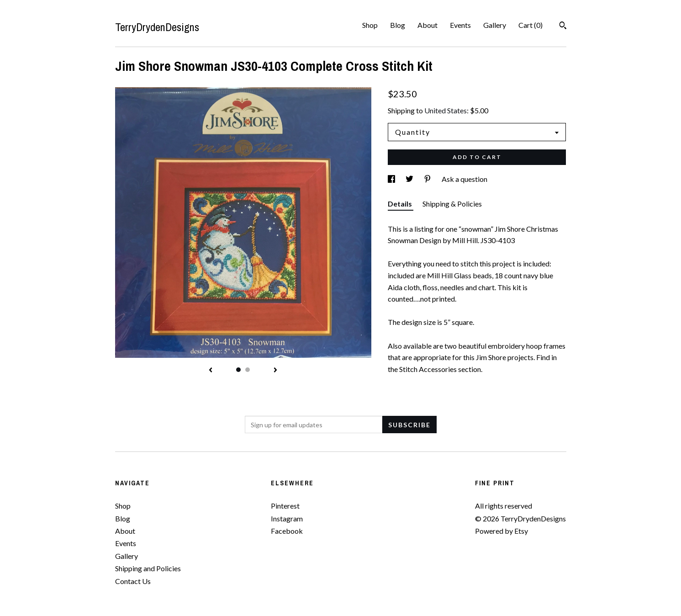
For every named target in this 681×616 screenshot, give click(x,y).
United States (446, 110)
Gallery (495, 25)
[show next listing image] (275, 371)
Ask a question (465, 179)
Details (401, 204)
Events (460, 25)
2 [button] (248, 370)
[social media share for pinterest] (428, 179)
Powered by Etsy (502, 531)
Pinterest (285, 506)
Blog (398, 25)
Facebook (287, 531)
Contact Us (133, 581)
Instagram (287, 518)
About (428, 25)
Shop (370, 25)
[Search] (563, 27)
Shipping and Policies (148, 568)
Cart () (531, 25)
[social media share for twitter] (410, 179)
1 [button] (238, 370)
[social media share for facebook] (392, 179)
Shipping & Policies (452, 204)
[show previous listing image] (211, 371)
